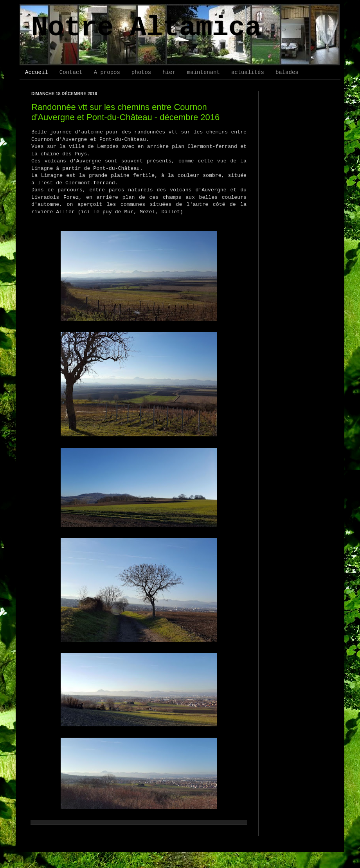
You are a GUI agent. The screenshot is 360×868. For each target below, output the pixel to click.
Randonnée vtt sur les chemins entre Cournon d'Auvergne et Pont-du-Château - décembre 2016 (125, 112)
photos (141, 72)
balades (287, 72)
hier (169, 72)
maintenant (203, 72)
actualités (248, 72)
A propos (107, 72)
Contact (71, 72)
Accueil (37, 72)
